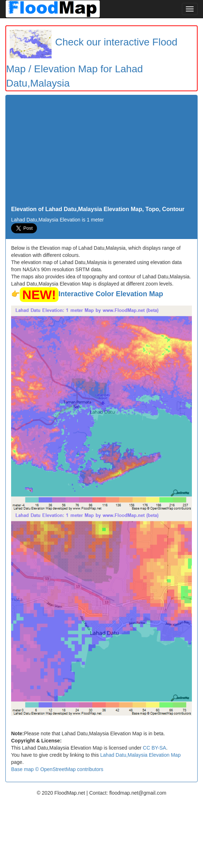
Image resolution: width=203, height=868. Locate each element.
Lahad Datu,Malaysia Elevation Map (141, 755)
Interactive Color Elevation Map (111, 294)
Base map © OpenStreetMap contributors (57, 769)
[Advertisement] (101, 152)
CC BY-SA (154, 748)
